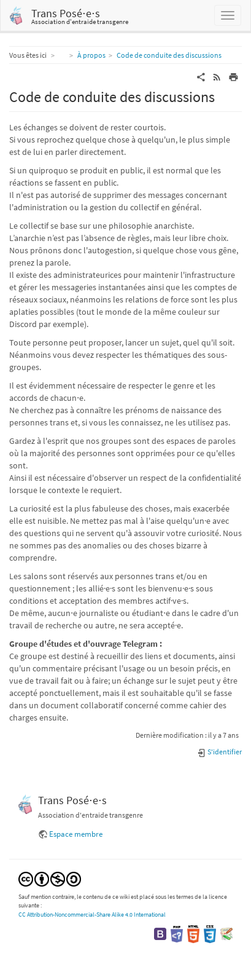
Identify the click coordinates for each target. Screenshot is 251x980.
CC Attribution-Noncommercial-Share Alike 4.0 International (92, 915)
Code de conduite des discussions (169, 55)
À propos (91, 55)
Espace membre (76, 834)
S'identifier (219, 752)
